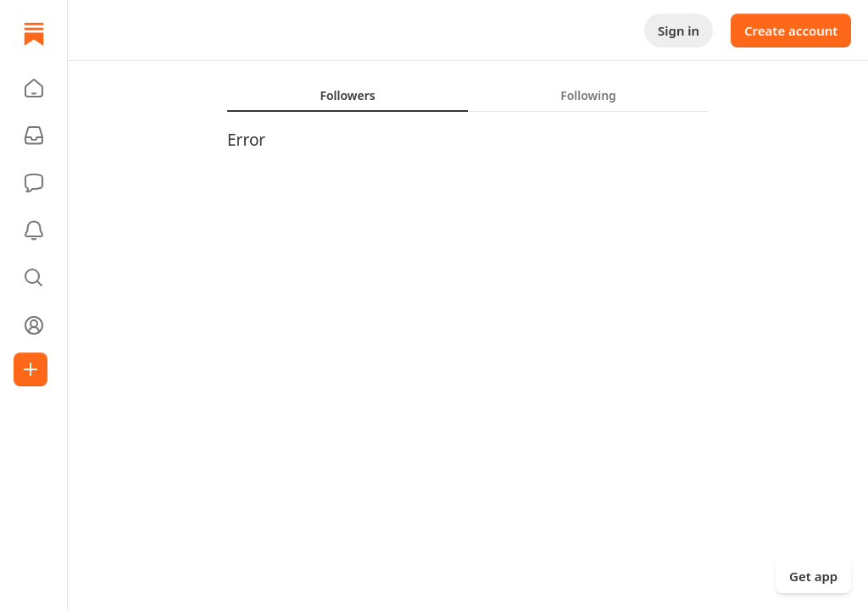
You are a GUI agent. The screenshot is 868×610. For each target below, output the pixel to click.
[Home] (34, 34)
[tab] (348, 95)
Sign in (679, 30)
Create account (791, 30)
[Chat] (34, 183)
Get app (813, 576)
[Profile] (34, 325)
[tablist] (468, 95)
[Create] (31, 369)
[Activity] (34, 230)
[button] (34, 88)
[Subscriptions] (34, 136)
